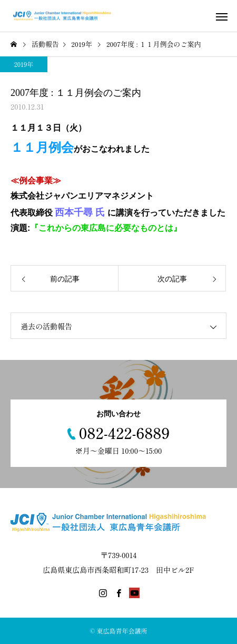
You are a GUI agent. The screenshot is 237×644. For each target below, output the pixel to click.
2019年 (24, 64)
